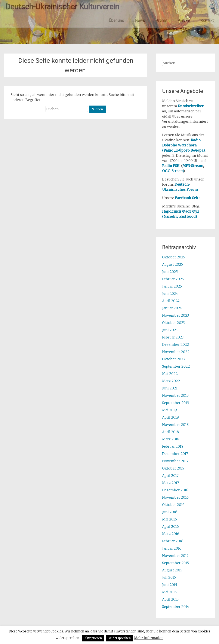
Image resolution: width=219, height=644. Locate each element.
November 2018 (175, 425)
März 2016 (171, 534)
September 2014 (176, 607)
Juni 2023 (170, 330)
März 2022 (171, 381)
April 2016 (170, 526)
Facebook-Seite (188, 198)
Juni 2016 (170, 512)
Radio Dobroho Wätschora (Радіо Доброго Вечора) (183, 145)
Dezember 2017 (175, 454)
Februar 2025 (173, 279)
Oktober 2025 (174, 257)
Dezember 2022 (176, 344)
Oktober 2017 (173, 468)
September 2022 (176, 366)
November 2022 (176, 352)
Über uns (116, 20)
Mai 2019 (169, 410)
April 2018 (170, 432)
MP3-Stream (193, 166)
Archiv (161, 20)
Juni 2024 (170, 294)
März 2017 (171, 483)
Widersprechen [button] (120, 638)
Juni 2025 (170, 272)
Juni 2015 (170, 585)
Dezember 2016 (175, 490)
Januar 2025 (172, 286)
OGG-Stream (173, 171)
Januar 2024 (172, 308)
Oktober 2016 (173, 505)
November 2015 (175, 556)
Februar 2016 (173, 541)
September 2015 (175, 563)
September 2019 (176, 403)
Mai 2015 (169, 592)
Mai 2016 (169, 519)
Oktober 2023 (173, 323)
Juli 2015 (169, 577)
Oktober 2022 (174, 359)
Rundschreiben (191, 106)
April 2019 (170, 417)
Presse (184, 20)
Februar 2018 (173, 446)
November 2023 (175, 315)
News (140, 20)
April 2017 (170, 476)
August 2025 (172, 264)
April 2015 (170, 599)
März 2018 (171, 439)
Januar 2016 (172, 548)
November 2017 (175, 461)
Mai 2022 (170, 374)
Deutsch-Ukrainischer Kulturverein (62, 7)
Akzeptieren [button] (93, 638)
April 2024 (171, 301)
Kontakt (207, 20)
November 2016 (175, 497)
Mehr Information (149, 638)
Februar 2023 (173, 337)
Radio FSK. (171, 166)
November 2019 (175, 395)
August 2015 (172, 570)
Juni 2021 (170, 388)
